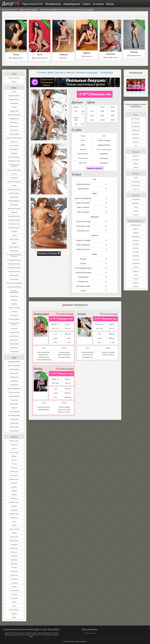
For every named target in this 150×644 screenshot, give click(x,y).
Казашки (136, 243)
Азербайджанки (136, 224)
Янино (14, 617)
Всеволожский (14, 369)
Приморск (14, 560)
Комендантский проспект (14, 165)
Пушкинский (14, 423)
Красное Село (14, 502)
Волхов (14, 448)
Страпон (83, 259)
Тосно (14, 606)
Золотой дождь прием (83, 268)
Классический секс (83, 183)
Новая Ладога (14, 540)
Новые (85, 4)
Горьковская (14, 130)
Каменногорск (14, 479)
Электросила (14, 351)
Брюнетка (136, 202)
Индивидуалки (70, 4)
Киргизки (136, 247)
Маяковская (14, 197)
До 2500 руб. (136, 122)
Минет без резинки (83, 201)
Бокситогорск (14, 441)
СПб (104, 135)
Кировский (14, 381)
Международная (14, 201)
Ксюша (81, 308)
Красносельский (14, 392)
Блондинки (104, 161)
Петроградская (14, 247)
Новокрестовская (14, 220)
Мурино (14, 533)
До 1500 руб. (136, 118)
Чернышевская (14, 344)
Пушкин (14, 567)
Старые (136, 167)
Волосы (136, 194)
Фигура (136, 173)
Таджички (136, 270)
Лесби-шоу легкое (83, 245)
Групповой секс (83, 187)
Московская (14, 204)
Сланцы (14, 586)
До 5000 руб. (136, 126)
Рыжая (136, 210)
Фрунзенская (14, 336)
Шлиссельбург (14, 609)
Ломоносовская (14, 193)
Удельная (14, 328)
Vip (136, 145)
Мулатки (136, 258)
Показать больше (49, 253)
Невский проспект (14, 216)
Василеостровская (14, 115)
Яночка (38, 363)
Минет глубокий (83, 205)
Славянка (14, 583)
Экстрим (83, 255)
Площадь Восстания (14, 260)
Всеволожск (14, 452)
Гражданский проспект (14, 138)
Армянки (136, 232)
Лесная (14, 185)
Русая (136, 206)
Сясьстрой (14, 598)
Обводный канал (14, 227)
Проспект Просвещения (14, 291)
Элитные (136, 141)
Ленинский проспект (14, 181)
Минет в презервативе (83, 196)
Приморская (14, 275)
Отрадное (14, 544)
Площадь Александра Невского (14, 255)
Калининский (14, 377)
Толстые (136, 188)
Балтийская (14, 103)
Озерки (14, 235)
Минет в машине (83, 209)
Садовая (14, 304)
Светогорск (14, 571)
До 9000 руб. (136, 130)
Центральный (14, 430)
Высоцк (14, 460)
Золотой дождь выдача (83, 264)
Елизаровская (14, 149)
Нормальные (136, 185)
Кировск (14, 490)
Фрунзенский (14, 427)
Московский (14, 404)
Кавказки (136, 239)
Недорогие (136, 137)
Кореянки (136, 255)
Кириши (14, 487)
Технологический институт (14, 324)
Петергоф (14, 552)
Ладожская (14, 178)
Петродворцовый (14, 415)
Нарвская (14, 212)
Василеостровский (14, 365)
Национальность (136, 220)
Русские (136, 266)
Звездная (14, 153)
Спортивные (104, 157)
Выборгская (14, 126)
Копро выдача (83, 272)
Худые (136, 177)
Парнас (14, 243)
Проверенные (52, 4)
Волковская (14, 122)
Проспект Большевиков (14, 283)
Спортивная (14, 315)
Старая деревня (14, 319)
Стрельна (14, 594)
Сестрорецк (14, 579)
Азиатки (136, 228)
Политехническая (14, 271)
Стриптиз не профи (83, 237)
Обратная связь (90, 633)
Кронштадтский (14, 396)
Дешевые (136, 134)
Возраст (136, 151)
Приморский (14, 419)
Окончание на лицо (83, 223)
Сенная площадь (14, 307)
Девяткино (14, 141)
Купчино (14, 174)
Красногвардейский (14, 388)
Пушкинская (14, 296)
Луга (14, 521)
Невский (14, 407)
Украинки (136, 281)
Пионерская (14, 250)
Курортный (14, 400)
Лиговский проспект (14, 189)
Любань (14, 525)
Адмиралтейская (14, 95)
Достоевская (14, 145)
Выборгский (14, 373)
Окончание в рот (83, 227)
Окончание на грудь (83, 219)
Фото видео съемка (83, 281)
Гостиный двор (14, 134)
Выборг (14, 456)
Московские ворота (14, 208)
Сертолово (14, 575)
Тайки (136, 274)
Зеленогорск (14, 471)
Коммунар (14, 498)
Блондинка (136, 198)
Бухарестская (14, 111)
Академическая (14, 99)
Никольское (14, 537)
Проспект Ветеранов (14, 287)
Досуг (10, 4)
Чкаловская (14, 347)
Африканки (104, 153)
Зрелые (136, 163)
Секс (136, 114)
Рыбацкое (14, 300)
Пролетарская (14, 279)
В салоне (97, 4)
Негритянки (136, 262)
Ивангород (14, 475)
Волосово (14, 444)
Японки (136, 285)
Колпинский (14, 384)
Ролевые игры (83, 277)
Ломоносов (14, 517)
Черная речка (14, 340)
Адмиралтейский (14, 361)
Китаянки (136, 251)
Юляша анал (41, 308)
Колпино (14, 494)
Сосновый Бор (14, 590)
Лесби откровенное (83, 241)
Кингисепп (14, 483)
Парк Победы (14, 239)
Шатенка (136, 214)
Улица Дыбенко (14, 332)
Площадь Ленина (14, 264)
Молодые (136, 159)
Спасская (14, 311)
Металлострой (14, 529)
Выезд (108, 4)
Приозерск (14, 563)
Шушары (14, 613)
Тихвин (14, 602)
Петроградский (14, 411)
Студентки (136, 155)
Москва (14, 81)
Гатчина (14, 464)
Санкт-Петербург (14, 78)
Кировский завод (14, 161)
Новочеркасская (14, 224)
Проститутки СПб (31, 4)
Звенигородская (14, 157)
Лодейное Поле (14, 513)
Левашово (14, 510)
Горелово (14, 467)
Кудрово (14, 506)
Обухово (14, 231)
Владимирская (14, 118)
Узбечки (136, 278)
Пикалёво (14, 556)
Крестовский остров (14, 170)
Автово (14, 91)
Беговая (14, 107)
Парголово (14, 548)
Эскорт (83, 285)
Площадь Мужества (14, 267)
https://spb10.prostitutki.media (136, 93)
